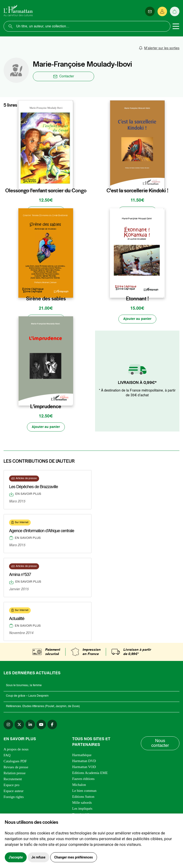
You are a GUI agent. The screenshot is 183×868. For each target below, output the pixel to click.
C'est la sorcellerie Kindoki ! (137, 191)
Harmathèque (82, 755)
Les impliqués (82, 809)
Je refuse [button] (38, 857)
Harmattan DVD (84, 761)
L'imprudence (46, 407)
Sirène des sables (46, 299)
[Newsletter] (150, 11)
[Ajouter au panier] (46, 211)
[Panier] (175, 11)
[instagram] (8, 725)
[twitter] (19, 725)
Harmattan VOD (84, 767)
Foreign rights (14, 797)
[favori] (70, 181)
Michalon (79, 785)
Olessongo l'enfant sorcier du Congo (46, 191)
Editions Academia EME (90, 773)
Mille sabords (82, 803)
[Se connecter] (162, 11)
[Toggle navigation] (176, 26)
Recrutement (13, 779)
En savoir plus (25, 495)
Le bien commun (84, 791)
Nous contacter (160, 744)
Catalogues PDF (15, 762)
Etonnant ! (137, 299)
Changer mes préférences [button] (74, 857)
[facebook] (52, 725)
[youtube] (41, 725)
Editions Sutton (83, 797)
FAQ (7, 756)
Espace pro (11, 785)
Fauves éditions (83, 779)
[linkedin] (30, 725)
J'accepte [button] (16, 857)
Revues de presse (16, 768)
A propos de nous (16, 750)
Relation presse (15, 774)
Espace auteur (14, 791)
